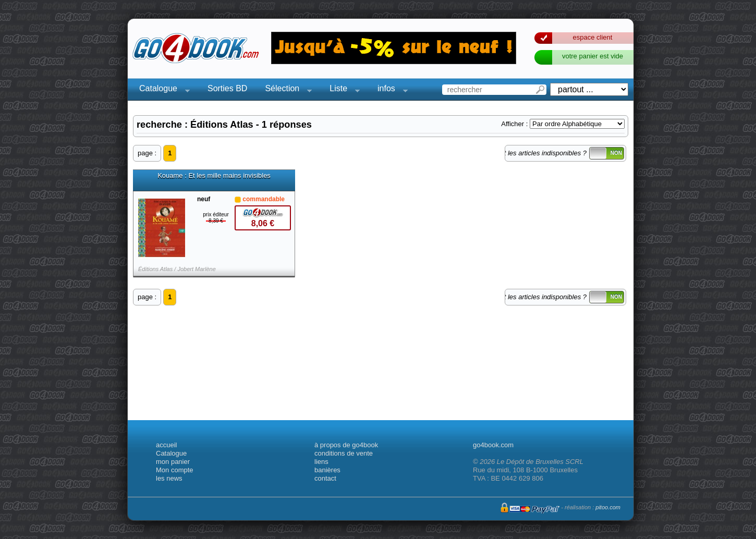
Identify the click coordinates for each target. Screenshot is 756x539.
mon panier (173, 462)
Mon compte (175, 470)
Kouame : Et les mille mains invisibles (214, 176)
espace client (593, 37)
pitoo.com (608, 507)
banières (327, 470)
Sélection (285, 90)
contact (325, 478)
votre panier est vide (593, 56)
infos (389, 90)
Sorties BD (227, 88)
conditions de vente (344, 453)
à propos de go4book (346, 445)
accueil (166, 445)
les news (169, 478)
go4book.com (493, 445)
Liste (342, 90)
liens (321, 462)
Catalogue (161, 90)
